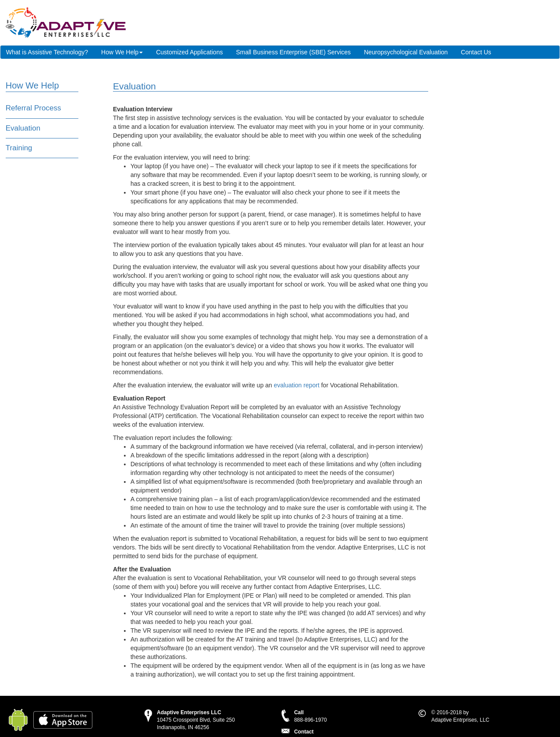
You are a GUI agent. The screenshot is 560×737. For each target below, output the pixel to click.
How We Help (122, 52)
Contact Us (476, 52)
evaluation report (296, 385)
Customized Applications (189, 52)
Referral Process (33, 108)
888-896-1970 (311, 720)
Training (19, 148)
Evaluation (23, 128)
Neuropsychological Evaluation (406, 52)
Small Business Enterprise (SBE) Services (293, 52)
